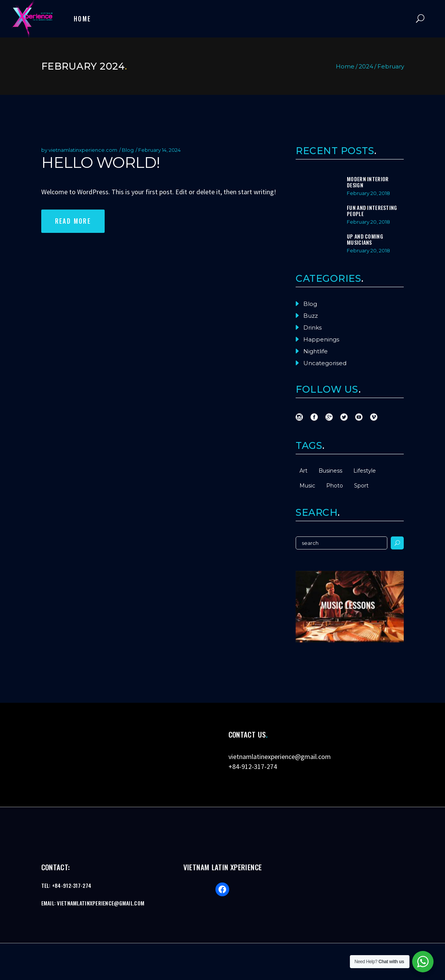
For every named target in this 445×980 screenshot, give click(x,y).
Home (345, 66)
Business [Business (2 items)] (330, 471)
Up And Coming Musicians (365, 239)
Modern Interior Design (368, 182)
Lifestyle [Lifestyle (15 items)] (365, 471)
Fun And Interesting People (372, 210)
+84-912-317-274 (253, 766)
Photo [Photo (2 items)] (335, 486)
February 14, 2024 (159, 150)
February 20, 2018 (368, 193)
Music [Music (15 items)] (307, 486)
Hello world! (100, 162)
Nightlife (316, 351)
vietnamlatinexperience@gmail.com (280, 757)
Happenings (321, 339)
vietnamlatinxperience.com (83, 150)
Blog (128, 150)
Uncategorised (325, 363)
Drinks (312, 327)
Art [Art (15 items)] (303, 471)
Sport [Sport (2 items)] (361, 486)
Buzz (311, 316)
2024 (366, 66)
